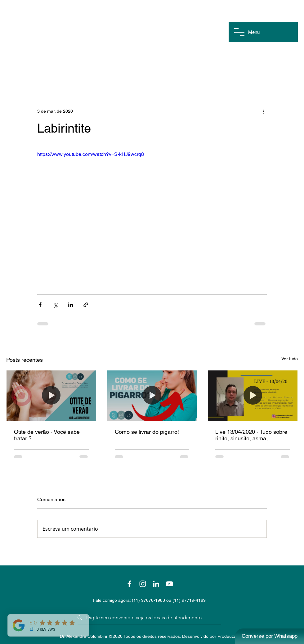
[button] (239, 32)
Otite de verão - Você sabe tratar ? (47, 435)
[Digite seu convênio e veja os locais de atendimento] (147, 618)
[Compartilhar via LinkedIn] (71, 305)
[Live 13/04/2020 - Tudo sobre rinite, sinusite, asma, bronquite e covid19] (253, 396)
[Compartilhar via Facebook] (40, 305)
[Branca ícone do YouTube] (169, 584)
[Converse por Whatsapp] (270, 636)
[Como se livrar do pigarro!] (152, 396)
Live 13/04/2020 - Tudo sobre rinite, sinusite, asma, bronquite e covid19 (251, 435)
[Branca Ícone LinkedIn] (156, 584)
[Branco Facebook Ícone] (129, 584)
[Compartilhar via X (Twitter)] (55, 305)
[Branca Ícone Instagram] (143, 584)
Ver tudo (290, 359)
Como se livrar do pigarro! (147, 432)
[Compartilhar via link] (86, 305)
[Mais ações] (263, 111)
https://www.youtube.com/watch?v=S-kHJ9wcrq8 (91, 154)
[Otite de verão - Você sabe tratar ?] (51, 396)
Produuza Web (232, 636)
